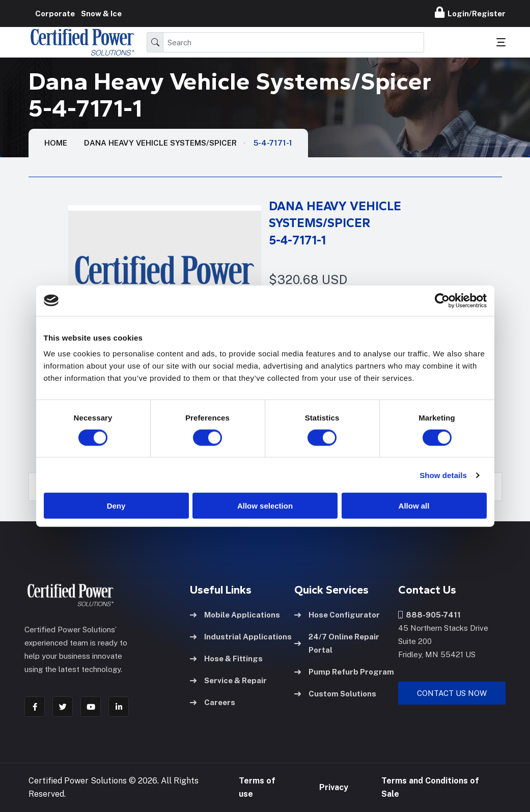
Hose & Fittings (226, 659)
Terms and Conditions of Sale (430, 787)
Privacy (334, 787)
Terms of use (257, 787)
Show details (443, 475)
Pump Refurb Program (344, 672)
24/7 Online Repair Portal (337, 643)
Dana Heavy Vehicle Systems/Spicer (160, 143)
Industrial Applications (241, 637)
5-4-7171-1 (273, 143)
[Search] (294, 42)
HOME (56, 143)
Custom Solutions (335, 694)
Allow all (414, 506)
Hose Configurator (337, 615)
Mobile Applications (235, 615)
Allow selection (265, 506)
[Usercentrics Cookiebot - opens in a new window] (442, 300)
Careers (213, 702)
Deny (116, 506)
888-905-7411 (429, 615)
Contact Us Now (452, 693)
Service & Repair (228, 680)
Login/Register (470, 12)
